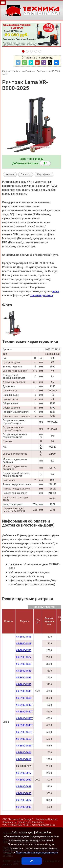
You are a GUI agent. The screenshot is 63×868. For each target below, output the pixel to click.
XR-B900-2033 (24, 787)
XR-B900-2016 (24, 753)
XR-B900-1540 (24, 691)
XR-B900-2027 (24, 773)
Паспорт (26, 174)
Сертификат (44, 174)
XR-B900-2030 (24, 780)
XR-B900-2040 (24, 807)
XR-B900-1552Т (24, 739)
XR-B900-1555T (24, 746)
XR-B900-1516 (24, 637)
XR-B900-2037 (24, 800)
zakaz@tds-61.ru (46, 825)
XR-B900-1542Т (24, 712)
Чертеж (10, 174)
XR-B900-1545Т (24, 719)
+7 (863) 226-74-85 (18, 825)
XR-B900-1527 (24, 657)
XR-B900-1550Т (24, 732)
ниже (56, 291)
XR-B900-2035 (24, 793)
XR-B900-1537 (24, 685)
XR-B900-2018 (24, 759)
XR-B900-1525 (24, 650)
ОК (31, 861)
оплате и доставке (42, 295)
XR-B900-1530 (24, 664)
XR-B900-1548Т (24, 725)
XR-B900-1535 (24, 678)
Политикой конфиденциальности (37, 852)
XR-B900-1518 (24, 644)
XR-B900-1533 (24, 671)
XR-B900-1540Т (24, 705)
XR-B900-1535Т (24, 698)
